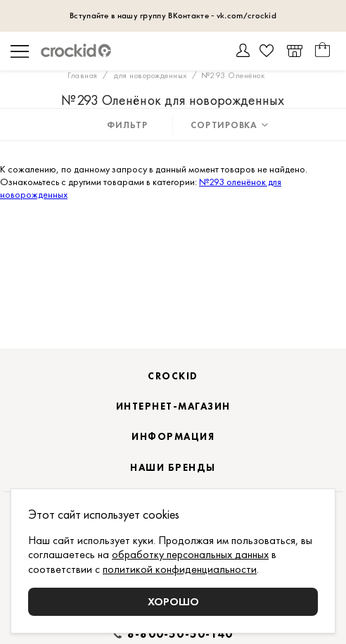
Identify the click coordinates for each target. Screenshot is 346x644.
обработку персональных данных (190, 554)
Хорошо (173, 601)
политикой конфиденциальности (180, 569)
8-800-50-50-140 (180, 634)
